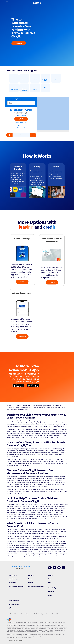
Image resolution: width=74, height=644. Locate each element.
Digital (50, 595)
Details (18, 126)
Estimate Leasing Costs (21, 122)
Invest (50, 579)
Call (25, 126)
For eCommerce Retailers (36, 586)
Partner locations (14, 604)
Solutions (51, 592)
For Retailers (12, 583)
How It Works (13, 575)
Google (33, 386)
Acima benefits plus (15, 601)
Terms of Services (15, 614)
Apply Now (21, 119)
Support (31, 583)
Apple (19, 386)
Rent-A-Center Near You (16, 586)
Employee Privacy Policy (53, 614)
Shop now (19, 43)
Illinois (20, 567)
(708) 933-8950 (22, 115)
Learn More (22, 282)
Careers (51, 575)
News (30, 579)
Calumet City (27, 567)
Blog (50, 583)
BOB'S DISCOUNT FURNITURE (21, 110)
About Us (31, 575)
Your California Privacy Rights (37, 614)
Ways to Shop (13, 579)
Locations (15, 567)
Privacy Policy (25, 614)
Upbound (11, 608)
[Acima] (37, 4)
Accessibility (52, 588)
